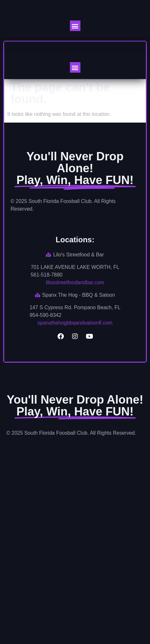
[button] (75, 26)
